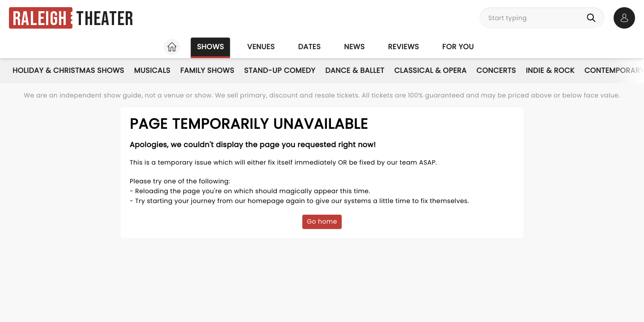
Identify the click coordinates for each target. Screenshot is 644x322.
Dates (309, 47)
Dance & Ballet (355, 70)
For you (458, 47)
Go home (322, 221)
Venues (261, 47)
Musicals (152, 70)
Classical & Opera (430, 70)
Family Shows (207, 70)
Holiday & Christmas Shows (68, 70)
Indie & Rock (550, 70)
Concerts (496, 70)
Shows (210, 47)
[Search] (593, 18)
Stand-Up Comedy (280, 70)
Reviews (404, 47)
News (354, 47)
